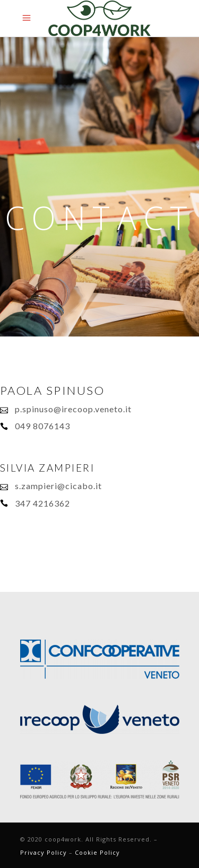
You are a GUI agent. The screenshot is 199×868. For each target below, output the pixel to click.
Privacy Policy (44, 852)
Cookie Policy (97, 852)
